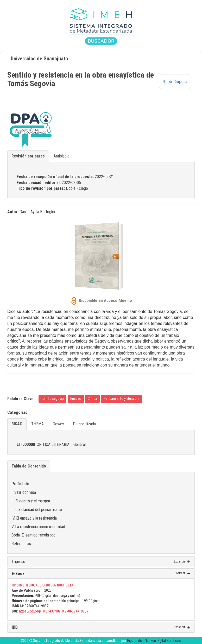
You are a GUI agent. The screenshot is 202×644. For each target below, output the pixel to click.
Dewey (58, 424)
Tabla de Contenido (29, 466)
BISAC (17, 424)
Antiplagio (62, 156)
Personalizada (84, 424)
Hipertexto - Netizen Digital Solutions (154, 641)
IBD (15, 627)
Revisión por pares (28, 156)
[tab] (101, 562)
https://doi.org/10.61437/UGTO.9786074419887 (54, 611)
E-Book (18, 574)
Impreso (18, 562)
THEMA (37, 424)
